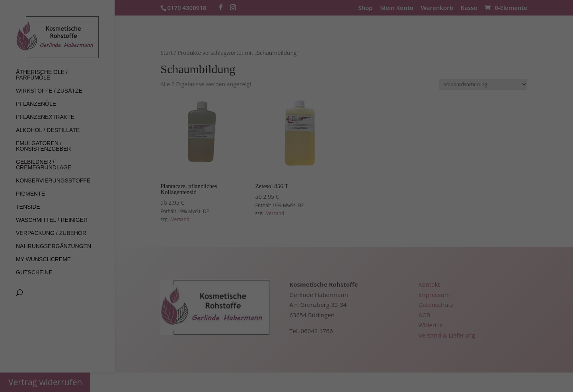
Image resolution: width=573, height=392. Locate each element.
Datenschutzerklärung (212, 83)
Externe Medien (332, 109)
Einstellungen (366, 83)
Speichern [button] (286, 161)
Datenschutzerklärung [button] (290, 202)
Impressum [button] (328, 202)
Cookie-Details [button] (248, 202)
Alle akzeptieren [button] (286, 137)
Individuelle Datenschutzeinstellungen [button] (286, 184)
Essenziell (228, 109)
